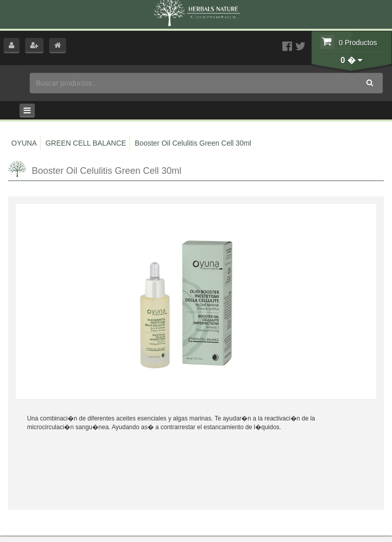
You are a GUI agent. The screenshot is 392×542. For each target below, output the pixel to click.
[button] (12, 46)
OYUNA (24, 143)
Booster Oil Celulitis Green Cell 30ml (193, 143)
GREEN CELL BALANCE (86, 143)
